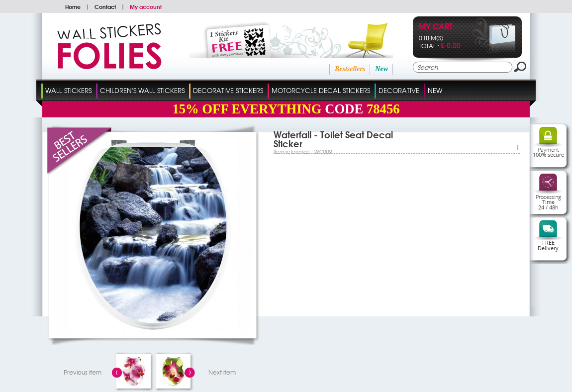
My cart (436, 27)
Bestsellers (350, 69)
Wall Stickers (68, 90)
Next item (222, 372)
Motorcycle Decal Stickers (321, 90)
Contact (105, 6)
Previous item (83, 372)
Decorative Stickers (228, 90)
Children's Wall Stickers (142, 90)
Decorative (399, 90)
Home (73, 6)
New (381, 69)
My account (146, 6)
